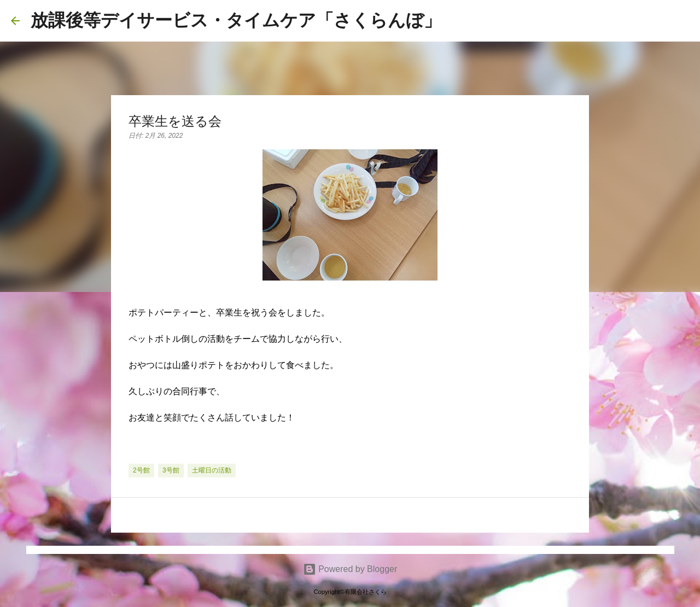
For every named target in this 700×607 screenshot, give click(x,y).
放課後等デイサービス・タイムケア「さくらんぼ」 (236, 20)
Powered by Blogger (350, 569)
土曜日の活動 (212, 470)
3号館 (171, 470)
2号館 (141, 470)
